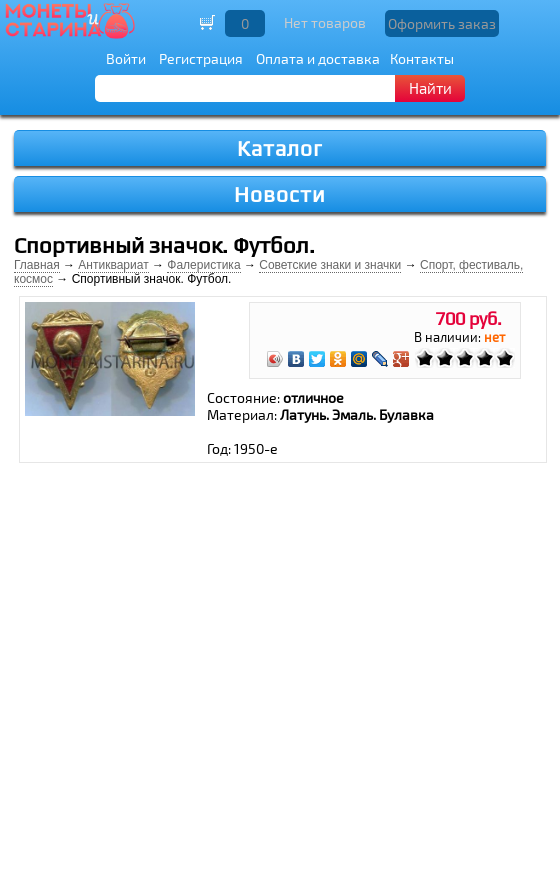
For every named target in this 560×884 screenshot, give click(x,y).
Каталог (280, 148)
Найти (430, 88)
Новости (280, 194)
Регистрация (201, 58)
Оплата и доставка (318, 58)
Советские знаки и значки (330, 265)
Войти (126, 58)
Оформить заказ (442, 23)
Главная (37, 265)
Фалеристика (203, 265)
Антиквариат (113, 265)
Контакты (422, 58)
